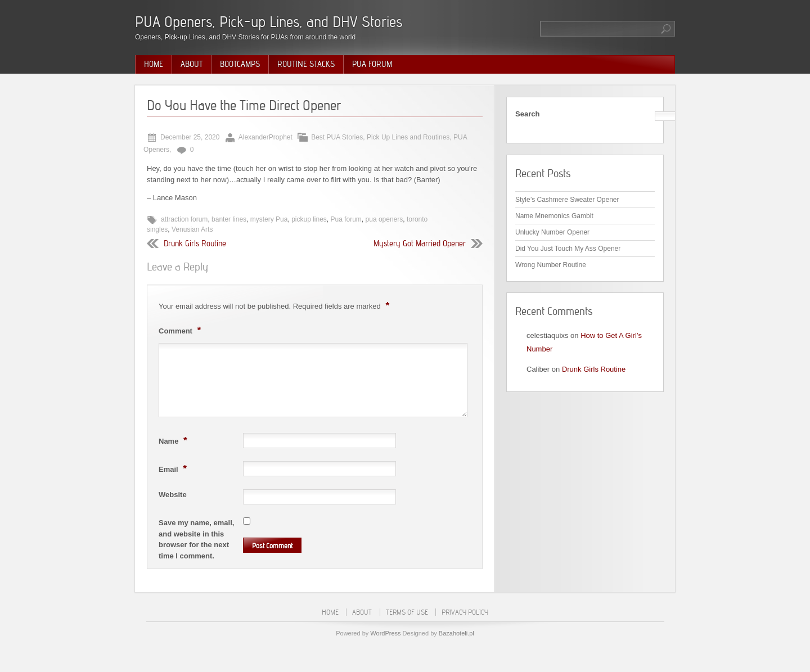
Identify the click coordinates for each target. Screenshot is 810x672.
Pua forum (346, 219)
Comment (181, 330)
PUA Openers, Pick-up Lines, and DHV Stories (269, 22)
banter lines (229, 219)
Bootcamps (240, 64)
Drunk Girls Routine (195, 243)
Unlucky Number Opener (552, 232)
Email (174, 468)
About (192, 64)
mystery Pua (269, 219)
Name (174, 440)
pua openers (384, 219)
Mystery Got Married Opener (420, 243)
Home (154, 64)
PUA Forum (372, 64)
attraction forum (184, 219)
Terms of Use (407, 612)
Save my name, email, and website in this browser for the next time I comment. (196, 539)
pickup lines (309, 219)
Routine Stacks (306, 64)
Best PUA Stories (337, 137)
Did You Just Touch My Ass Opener (568, 249)
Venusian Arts (192, 229)
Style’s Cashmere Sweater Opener (567, 200)
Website (173, 495)
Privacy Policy (465, 612)
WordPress (385, 633)
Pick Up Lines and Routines (408, 137)
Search (527, 114)
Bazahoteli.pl (456, 633)
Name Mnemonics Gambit (554, 216)
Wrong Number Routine (551, 265)
